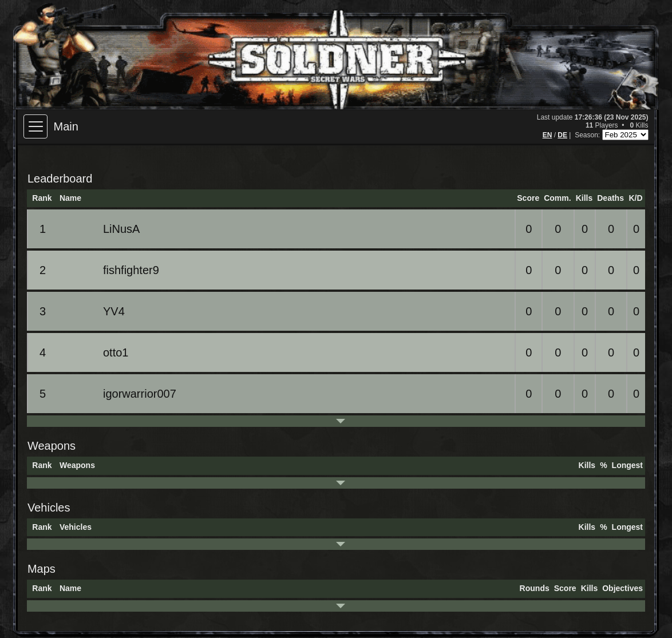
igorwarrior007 (120, 394)
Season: (588, 135)
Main (66, 126)
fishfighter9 (111, 270)
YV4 (94, 311)
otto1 (96, 352)
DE (562, 135)
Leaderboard (60, 179)
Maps (41, 569)
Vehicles (49, 508)
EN (548, 135)
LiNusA (101, 229)
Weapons (52, 446)
